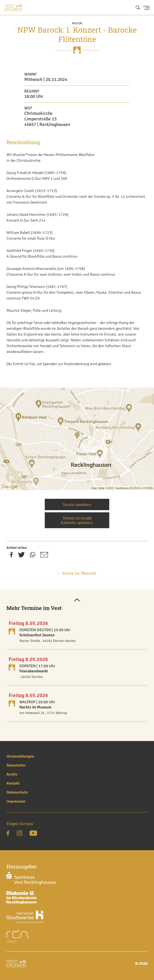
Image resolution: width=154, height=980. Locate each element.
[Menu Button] (146, 8)
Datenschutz (17, 792)
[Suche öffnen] (138, 8)
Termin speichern (77, 504)
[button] (77, 600)
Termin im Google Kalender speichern (77, 520)
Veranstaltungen (20, 756)
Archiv (12, 774)
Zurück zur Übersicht (77, 573)
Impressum (16, 801)
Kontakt (13, 783)
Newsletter (16, 765)
